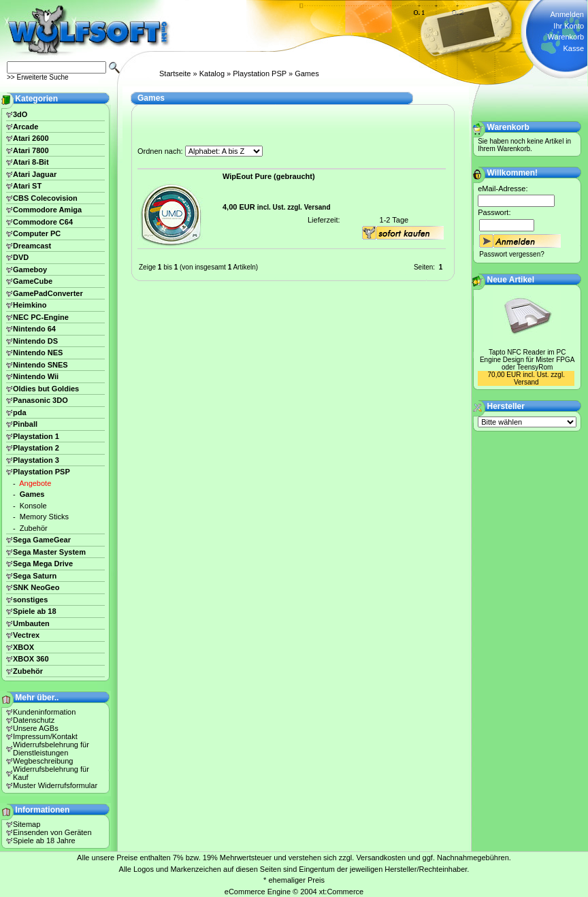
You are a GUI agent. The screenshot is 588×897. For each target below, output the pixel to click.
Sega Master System (49, 552)
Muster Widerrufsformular (55, 785)
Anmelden (567, 14)
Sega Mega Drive (43, 564)
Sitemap (27, 824)
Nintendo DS (35, 341)
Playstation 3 (36, 460)
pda (20, 412)
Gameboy (30, 270)
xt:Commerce (341, 892)
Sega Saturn (35, 576)
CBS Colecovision (45, 198)
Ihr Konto (569, 26)
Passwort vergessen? (512, 254)
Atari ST (27, 186)
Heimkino (30, 305)
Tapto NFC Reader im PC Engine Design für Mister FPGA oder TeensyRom (527, 360)
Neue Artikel (511, 280)
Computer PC (37, 233)
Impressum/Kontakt (45, 736)
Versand (317, 207)
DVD (21, 257)
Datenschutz (34, 720)
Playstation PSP (260, 74)
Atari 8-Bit (31, 162)
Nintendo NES (38, 353)
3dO (20, 114)
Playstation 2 (36, 448)
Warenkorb (566, 37)
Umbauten (31, 623)
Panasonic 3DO (40, 400)
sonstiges (30, 600)
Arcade (26, 127)
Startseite (175, 74)
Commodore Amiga (47, 210)
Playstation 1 (36, 436)
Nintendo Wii (36, 376)
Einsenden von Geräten (52, 832)
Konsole (33, 506)
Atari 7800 (31, 150)
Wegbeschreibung (43, 761)
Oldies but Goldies (46, 389)
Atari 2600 (31, 138)
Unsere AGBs (36, 728)
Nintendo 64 (34, 329)
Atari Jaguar (35, 174)
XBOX (23, 647)
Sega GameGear (42, 540)
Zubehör (34, 528)
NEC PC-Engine (41, 317)
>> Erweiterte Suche (38, 77)
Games (307, 74)
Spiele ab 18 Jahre (44, 841)
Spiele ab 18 (35, 611)
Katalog (212, 74)
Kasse (573, 48)
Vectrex (26, 635)
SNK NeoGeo (36, 587)
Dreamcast (32, 246)
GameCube (33, 281)
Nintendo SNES (40, 365)
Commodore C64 (43, 222)
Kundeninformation (44, 712)
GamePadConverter (48, 293)
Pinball (25, 424)
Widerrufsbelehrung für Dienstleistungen (51, 749)
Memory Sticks (44, 517)
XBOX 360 (31, 659)
